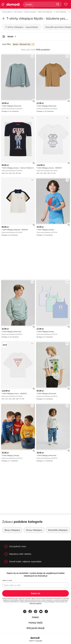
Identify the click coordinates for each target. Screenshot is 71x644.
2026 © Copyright (36, 641)
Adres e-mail (7, 580)
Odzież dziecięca (30, 12)
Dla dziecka (19, 12)
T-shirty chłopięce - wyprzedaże (22, 27)
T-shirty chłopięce (60, 12)
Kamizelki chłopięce (58, 530)
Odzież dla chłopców (45, 12)
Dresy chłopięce (34, 530)
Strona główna (7, 12)
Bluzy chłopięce (12, 530)
